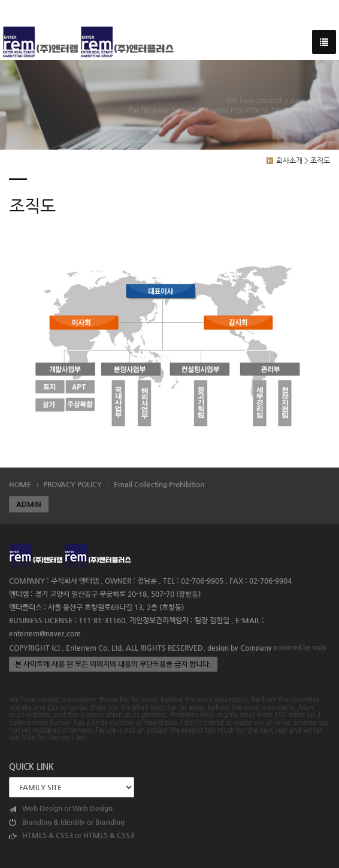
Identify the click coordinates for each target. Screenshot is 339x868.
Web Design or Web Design (61, 808)
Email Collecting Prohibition (159, 484)
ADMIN (29, 504)
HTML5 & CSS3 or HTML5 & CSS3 (72, 835)
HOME (20, 484)
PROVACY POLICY (72, 484)
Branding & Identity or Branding (67, 822)
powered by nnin (300, 647)
